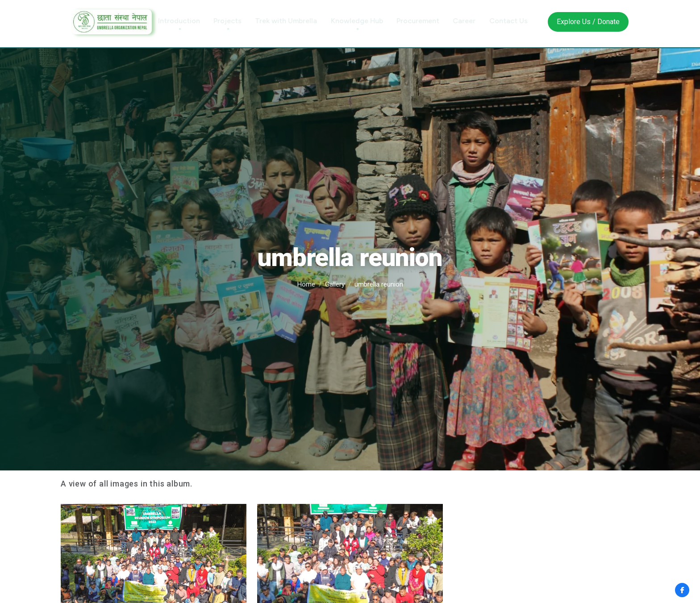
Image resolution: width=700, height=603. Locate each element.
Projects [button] (235, 21)
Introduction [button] (187, 21)
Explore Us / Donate (588, 22)
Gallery (335, 284)
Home (306, 284)
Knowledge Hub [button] (365, 21)
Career (472, 21)
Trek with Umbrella (294, 21)
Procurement (426, 21)
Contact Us (517, 21)
